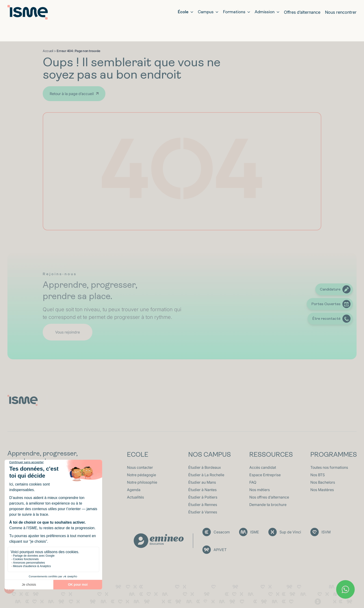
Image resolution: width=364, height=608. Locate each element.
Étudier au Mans (202, 482)
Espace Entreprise (265, 475)
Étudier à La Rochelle (206, 475)
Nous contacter (140, 467)
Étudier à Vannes (203, 512)
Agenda (134, 490)
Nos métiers (260, 490)
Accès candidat (263, 467)
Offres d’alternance (302, 12)
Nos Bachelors (323, 482)
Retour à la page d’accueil (72, 94)
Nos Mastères (322, 490)
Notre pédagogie (141, 475)
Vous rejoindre (68, 332)
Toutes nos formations (329, 467)
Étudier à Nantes (202, 490)
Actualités (135, 497)
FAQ (253, 482)
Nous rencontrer (341, 12)
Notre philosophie (142, 482)
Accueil (48, 51)
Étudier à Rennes (203, 505)
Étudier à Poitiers (203, 497)
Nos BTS (318, 475)
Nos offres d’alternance (269, 497)
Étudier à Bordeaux (205, 467)
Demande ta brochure (268, 505)
